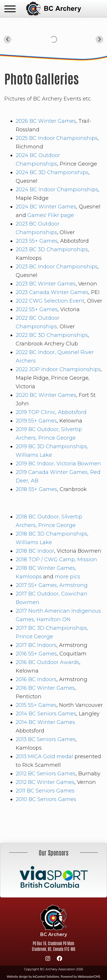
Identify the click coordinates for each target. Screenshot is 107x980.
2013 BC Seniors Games (46, 739)
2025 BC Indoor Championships (57, 138)
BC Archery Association (53, 9)
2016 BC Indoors (36, 679)
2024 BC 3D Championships (52, 172)
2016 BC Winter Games (45, 688)
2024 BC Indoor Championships (57, 190)
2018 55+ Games (36, 489)
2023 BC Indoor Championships (57, 267)
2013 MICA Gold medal (45, 756)
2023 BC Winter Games (46, 284)
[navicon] (10, 9)
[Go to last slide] (8, 40)
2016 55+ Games (36, 654)
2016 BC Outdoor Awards (48, 662)
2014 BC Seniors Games (46, 714)
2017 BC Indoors (36, 645)
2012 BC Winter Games (45, 782)
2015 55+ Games (36, 705)
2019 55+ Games (36, 421)
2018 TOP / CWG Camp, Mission (56, 560)
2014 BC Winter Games (45, 722)
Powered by (81, 976)
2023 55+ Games (37, 241)
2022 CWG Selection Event (50, 301)
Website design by (33, 976)
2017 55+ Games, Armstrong (52, 585)
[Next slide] (99, 40)
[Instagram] (48, 959)
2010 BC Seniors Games (46, 799)
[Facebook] (59, 959)
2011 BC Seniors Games (45, 791)
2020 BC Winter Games (46, 395)
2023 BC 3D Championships (52, 249)
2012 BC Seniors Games (46, 774)
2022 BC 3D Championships (52, 335)
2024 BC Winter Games (46, 207)
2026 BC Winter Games (46, 121)
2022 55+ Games (37, 309)
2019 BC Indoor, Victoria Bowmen (58, 464)
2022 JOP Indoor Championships (58, 369)
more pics (67, 577)
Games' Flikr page (51, 215)
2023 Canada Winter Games (52, 292)
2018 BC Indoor (35, 551)
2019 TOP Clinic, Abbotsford (51, 412)
